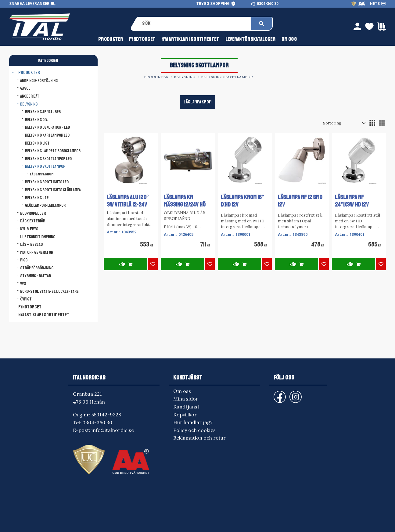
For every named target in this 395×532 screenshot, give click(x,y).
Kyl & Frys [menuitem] (29, 229)
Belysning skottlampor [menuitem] (45, 166)
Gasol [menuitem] (25, 88)
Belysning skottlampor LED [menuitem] (48, 159)
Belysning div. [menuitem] (36, 120)
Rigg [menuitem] (24, 260)
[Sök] (262, 24)
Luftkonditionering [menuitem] (38, 237)
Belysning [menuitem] (29, 104)
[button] (372, 123)
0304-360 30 (268, 4)
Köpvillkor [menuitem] (185, 415)
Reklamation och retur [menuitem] (199, 438)
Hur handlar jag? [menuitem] (193, 422)
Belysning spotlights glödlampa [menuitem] (53, 190)
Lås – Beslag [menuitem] (31, 244)
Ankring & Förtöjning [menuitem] (39, 81)
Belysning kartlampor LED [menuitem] (47, 135)
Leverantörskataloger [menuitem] (250, 39)
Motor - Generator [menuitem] (37, 252)
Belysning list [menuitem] (37, 143)
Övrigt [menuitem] (26, 299)
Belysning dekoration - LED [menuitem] (47, 127)
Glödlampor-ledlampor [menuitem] (45, 205)
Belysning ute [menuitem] (37, 198)
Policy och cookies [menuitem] (194, 430)
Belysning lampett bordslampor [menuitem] (53, 151)
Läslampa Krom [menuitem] (42, 174)
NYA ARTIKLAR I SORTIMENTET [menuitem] (190, 39)
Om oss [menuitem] (289, 39)
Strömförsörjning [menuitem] (37, 268)
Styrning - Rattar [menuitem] (36, 276)
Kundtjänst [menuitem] (186, 407)
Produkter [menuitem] (111, 39)
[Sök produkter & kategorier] (194, 24)
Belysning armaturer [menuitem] (43, 112)
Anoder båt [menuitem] (30, 96)
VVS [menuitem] (23, 283)
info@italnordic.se (113, 430)
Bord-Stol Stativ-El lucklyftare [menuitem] (49, 291)
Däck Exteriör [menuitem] (33, 221)
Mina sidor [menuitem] (186, 399)
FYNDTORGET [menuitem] (142, 39)
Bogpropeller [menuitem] (33, 213)
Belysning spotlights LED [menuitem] (47, 182)
